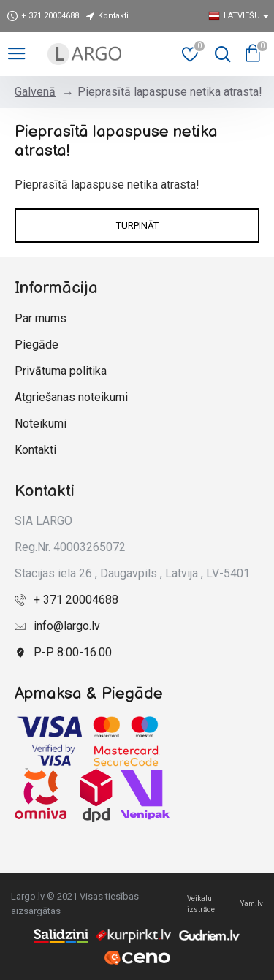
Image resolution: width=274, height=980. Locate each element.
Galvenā (35, 92)
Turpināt (137, 225)
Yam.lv (252, 904)
